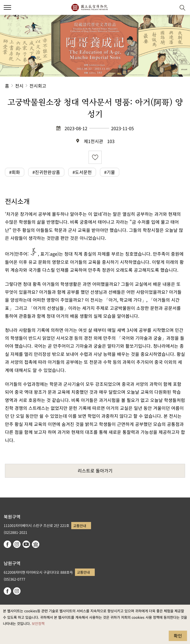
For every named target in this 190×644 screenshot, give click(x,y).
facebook (7, 544)
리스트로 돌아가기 (95, 471)
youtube (26, 544)
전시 (19, 86)
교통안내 (80, 526)
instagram (17, 544)
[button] (170, 8)
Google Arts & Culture (36, 544)
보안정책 (38, 623)
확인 (178, 636)
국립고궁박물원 (89, 7)
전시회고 (38, 86)
